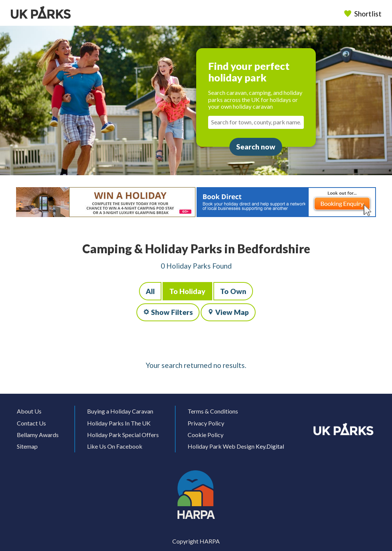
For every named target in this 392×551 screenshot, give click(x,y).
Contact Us (31, 423)
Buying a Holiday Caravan (120, 411)
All (150, 291)
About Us (29, 411)
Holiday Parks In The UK (119, 423)
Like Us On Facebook (115, 446)
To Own (233, 291)
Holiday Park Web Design (221, 446)
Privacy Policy (206, 423)
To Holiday (187, 291)
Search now (256, 147)
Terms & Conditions (213, 411)
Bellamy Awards (38, 435)
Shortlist (363, 14)
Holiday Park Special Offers (123, 435)
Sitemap (27, 446)
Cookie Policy (206, 435)
